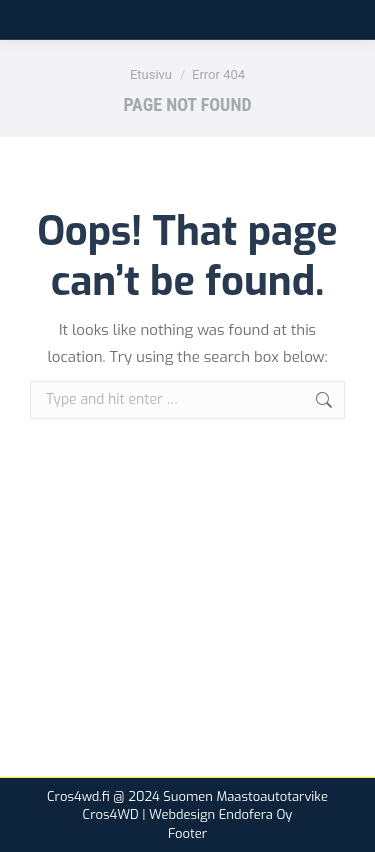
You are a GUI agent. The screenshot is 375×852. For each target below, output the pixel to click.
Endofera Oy (256, 814)
